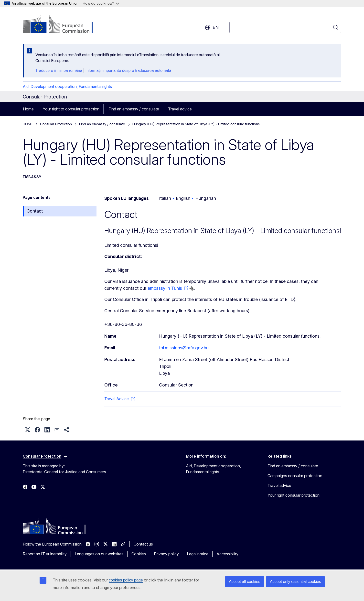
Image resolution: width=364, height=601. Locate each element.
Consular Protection (56, 124)
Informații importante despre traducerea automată (128, 70)
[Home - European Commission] (62, 24)
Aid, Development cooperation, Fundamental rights (67, 86)
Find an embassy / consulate (134, 109)
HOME (28, 124)
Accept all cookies (245, 582)
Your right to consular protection (71, 109)
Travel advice (180, 109)
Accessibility (227, 554)
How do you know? (101, 3)
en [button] (212, 27)
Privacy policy (166, 554)
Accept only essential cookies (295, 582)
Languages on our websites (99, 554)
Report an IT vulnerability (45, 554)
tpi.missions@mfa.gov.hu (184, 348)
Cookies (139, 554)
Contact (35, 211)
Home (28, 109)
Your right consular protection (294, 495)
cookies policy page (126, 580)
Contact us (143, 544)
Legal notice (198, 554)
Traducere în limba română (59, 70)
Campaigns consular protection (295, 476)
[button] (28, 430)
